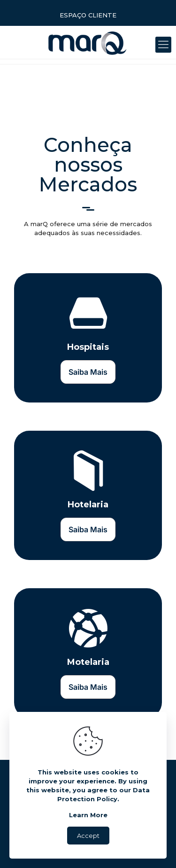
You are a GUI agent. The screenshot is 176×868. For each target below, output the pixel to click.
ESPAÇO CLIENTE (88, 15)
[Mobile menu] (163, 45)
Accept (88, 836)
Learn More (88, 815)
